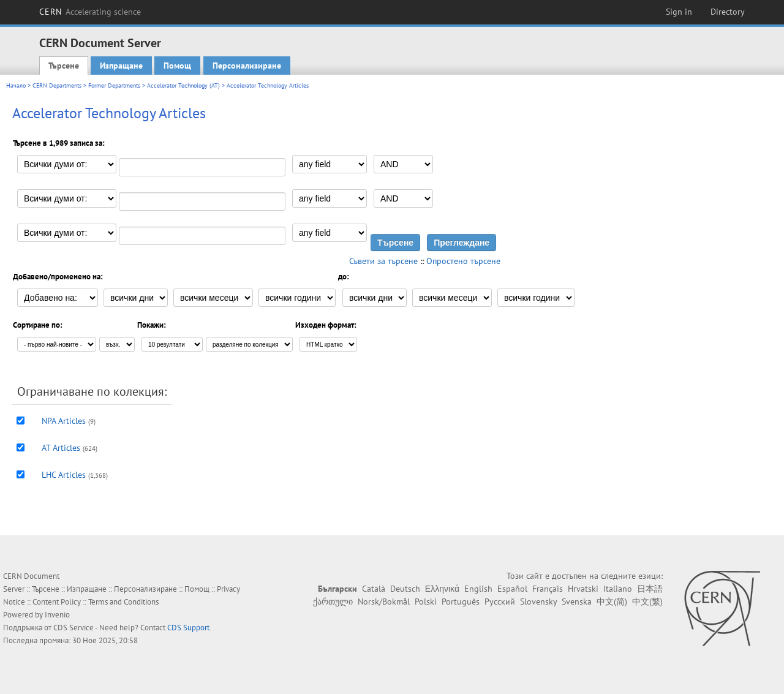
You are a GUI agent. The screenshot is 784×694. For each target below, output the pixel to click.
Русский (500, 602)
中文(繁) (647, 602)
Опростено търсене (463, 261)
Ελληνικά (442, 589)
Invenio (57, 615)
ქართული (333, 602)
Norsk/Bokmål (384, 602)
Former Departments (114, 85)
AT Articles (61, 448)
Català (374, 589)
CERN (90, 12)
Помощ (177, 66)
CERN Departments (57, 85)
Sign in (679, 12)
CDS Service (73, 628)
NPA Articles (64, 421)
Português (461, 602)
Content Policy (57, 602)
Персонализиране (247, 66)
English (478, 589)
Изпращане (121, 66)
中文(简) (612, 602)
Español (512, 589)
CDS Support (188, 628)
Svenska (577, 602)
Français (548, 589)
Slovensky (538, 602)
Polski (426, 602)
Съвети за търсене (383, 261)
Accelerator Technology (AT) (183, 85)
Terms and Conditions (123, 602)
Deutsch (405, 589)
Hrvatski (583, 589)
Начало (16, 85)
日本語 (650, 589)
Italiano (618, 589)
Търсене (64, 66)
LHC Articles (64, 475)
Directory (728, 12)
